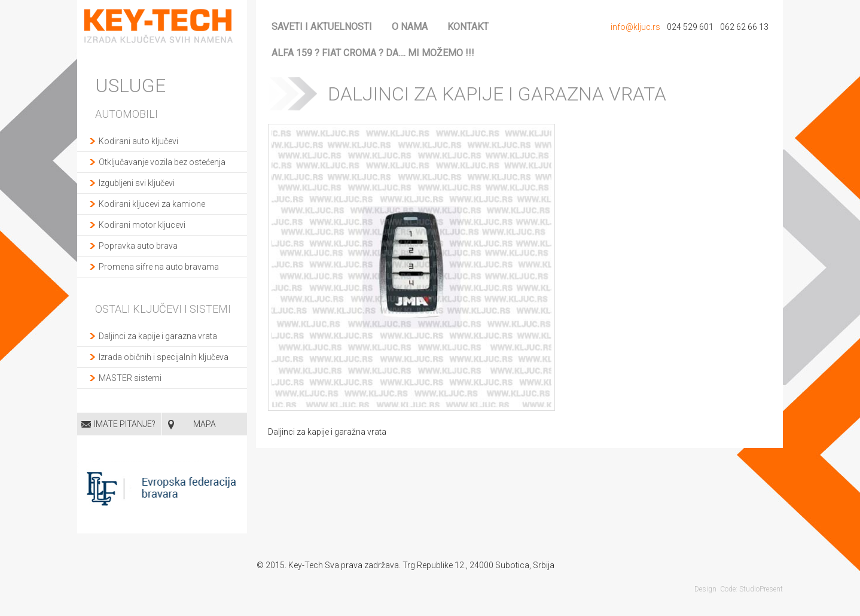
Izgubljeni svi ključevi (137, 183)
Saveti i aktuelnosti (322, 27)
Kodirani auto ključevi (138, 141)
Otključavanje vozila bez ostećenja (162, 162)
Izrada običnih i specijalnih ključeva (164, 357)
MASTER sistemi (130, 378)
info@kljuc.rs (635, 27)
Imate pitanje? (125, 424)
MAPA (205, 424)
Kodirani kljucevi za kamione (152, 204)
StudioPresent (761, 589)
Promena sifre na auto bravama (159, 267)
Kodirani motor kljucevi (142, 225)
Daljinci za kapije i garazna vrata (158, 336)
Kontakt (468, 27)
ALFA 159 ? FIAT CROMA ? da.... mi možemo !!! (373, 53)
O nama (410, 27)
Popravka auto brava (138, 246)
